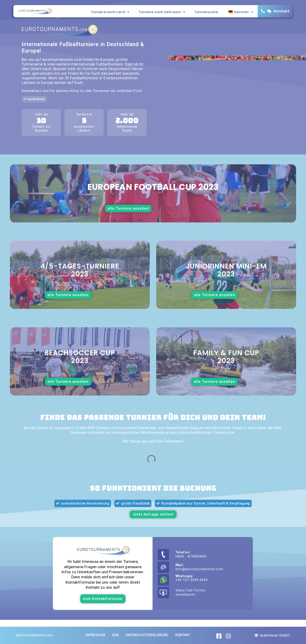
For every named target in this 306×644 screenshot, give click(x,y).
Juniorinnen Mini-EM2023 (226, 270)
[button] (34, 99)
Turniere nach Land (110, 12)
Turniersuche (206, 12)
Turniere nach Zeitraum (162, 12)
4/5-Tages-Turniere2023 (80, 270)
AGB (115, 635)
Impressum (95, 635)
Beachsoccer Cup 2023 (80, 357)
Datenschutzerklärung (147, 635)
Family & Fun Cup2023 (226, 357)
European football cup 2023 (153, 187)
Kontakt (282, 11)
